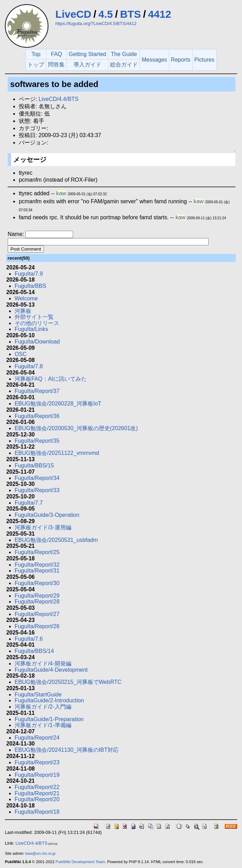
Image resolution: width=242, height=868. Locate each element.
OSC (21, 354)
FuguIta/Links (31, 329)
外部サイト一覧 (34, 317)
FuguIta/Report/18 (37, 812)
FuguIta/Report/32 (37, 565)
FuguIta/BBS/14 (34, 651)
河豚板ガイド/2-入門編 (43, 707)
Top (36, 54)
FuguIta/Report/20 (37, 799)
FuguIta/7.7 (29, 503)
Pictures (204, 60)
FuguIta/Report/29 (37, 596)
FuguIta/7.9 (29, 274)
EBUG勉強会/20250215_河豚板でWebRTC (68, 682)
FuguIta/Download (37, 342)
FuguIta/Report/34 (37, 478)
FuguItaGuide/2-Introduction (49, 700)
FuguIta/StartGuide (38, 695)
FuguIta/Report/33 (37, 490)
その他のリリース (37, 323)
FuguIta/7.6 (29, 639)
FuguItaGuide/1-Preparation (49, 719)
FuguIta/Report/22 (37, 787)
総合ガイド (124, 65)
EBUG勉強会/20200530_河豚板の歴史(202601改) (76, 428)
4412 (160, 14)
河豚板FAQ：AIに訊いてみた (51, 379)
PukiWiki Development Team (80, 862)
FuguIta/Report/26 (37, 626)
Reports (181, 60)
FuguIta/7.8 (29, 366)
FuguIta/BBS (30, 286)
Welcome (26, 298)
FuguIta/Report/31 (37, 571)
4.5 (106, 14)
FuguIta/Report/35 (37, 441)
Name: (17, 234)
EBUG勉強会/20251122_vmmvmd (57, 453)
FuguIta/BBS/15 (34, 465)
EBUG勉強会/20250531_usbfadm (56, 540)
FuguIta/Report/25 (37, 552)
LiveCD (73, 14)
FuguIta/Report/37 (37, 391)
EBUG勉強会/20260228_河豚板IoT (58, 404)
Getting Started (87, 54)
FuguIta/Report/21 (37, 793)
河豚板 (23, 311)
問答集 (56, 65)
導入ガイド (87, 65)
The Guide (124, 54)
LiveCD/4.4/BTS (59, 99)
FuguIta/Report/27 (37, 614)
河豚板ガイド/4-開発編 (43, 664)
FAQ (56, 54)
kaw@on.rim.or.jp (41, 853)
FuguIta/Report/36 (37, 416)
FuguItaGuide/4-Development (51, 670)
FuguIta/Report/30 (37, 583)
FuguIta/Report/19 (37, 775)
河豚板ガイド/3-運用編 (43, 527)
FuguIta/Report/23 (37, 762)
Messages (154, 60)
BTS (131, 14)
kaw (61, 193)
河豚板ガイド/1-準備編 (43, 725)
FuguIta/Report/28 (37, 602)
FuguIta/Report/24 (37, 738)
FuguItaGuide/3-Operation (47, 515)
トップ (36, 65)
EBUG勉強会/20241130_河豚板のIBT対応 (67, 750)
